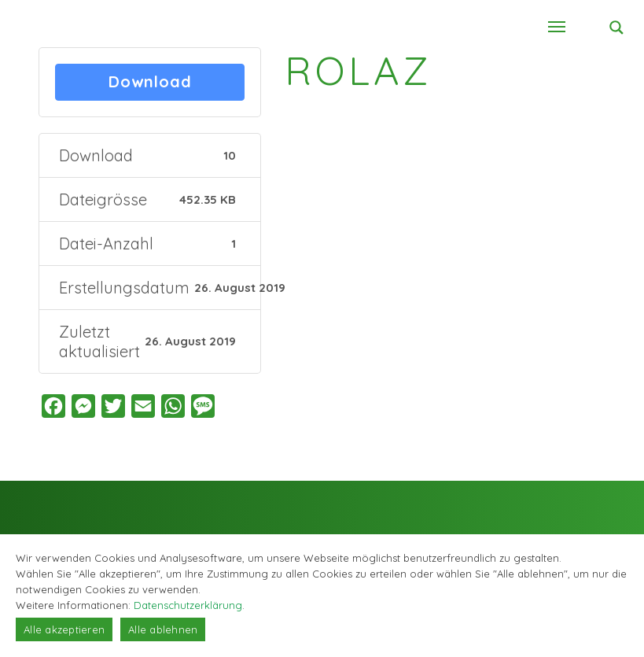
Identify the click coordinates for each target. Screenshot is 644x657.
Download (150, 82)
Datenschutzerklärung (188, 605)
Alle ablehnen (163, 629)
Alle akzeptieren (64, 629)
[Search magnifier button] (616, 28)
